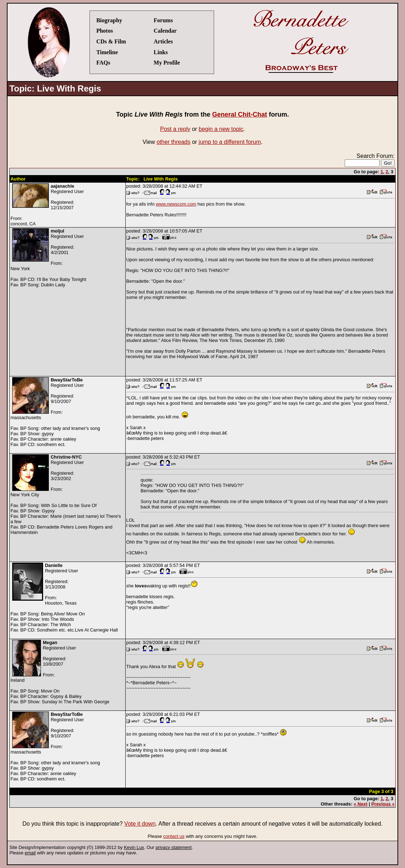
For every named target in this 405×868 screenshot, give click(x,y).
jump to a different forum (230, 142)
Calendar (165, 31)
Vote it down (140, 824)
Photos (104, 31)
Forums (163, 20)
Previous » (383, 804)
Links (161, 52)
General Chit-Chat (240, 114)
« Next (360, 804)
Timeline (107, 52)
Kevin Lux (134, 847)
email (30, 853)
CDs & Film (111, 41)
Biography (109, 20)
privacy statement (173, 847)
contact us (174, 836)
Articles (163, 41)
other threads (173, 142)
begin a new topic (221, 129)
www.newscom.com (176, 204)
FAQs (103, 63)
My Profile (167, 63)
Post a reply (175, 129)
